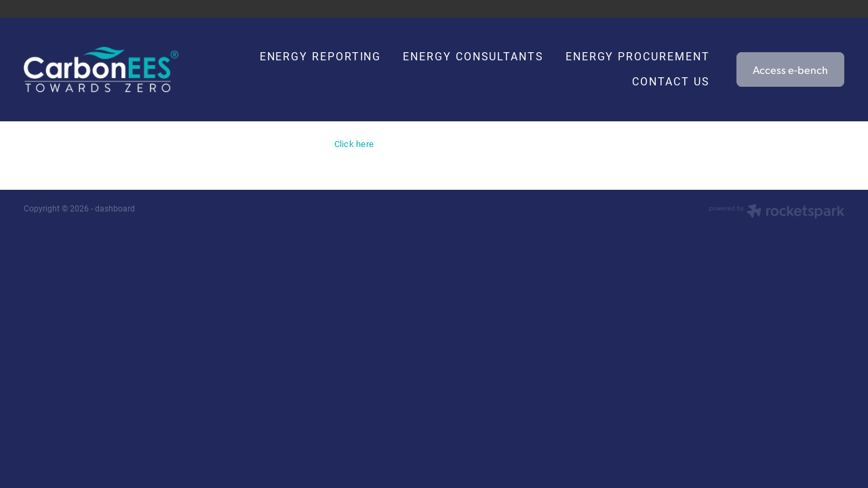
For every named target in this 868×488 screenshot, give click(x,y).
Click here (354, 144)
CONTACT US (671, 81)
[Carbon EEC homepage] (106, 69)
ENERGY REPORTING (321, 56)
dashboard (115, 208)
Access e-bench (790, 69)
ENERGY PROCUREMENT (638, 56)
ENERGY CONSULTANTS (473, 56)
